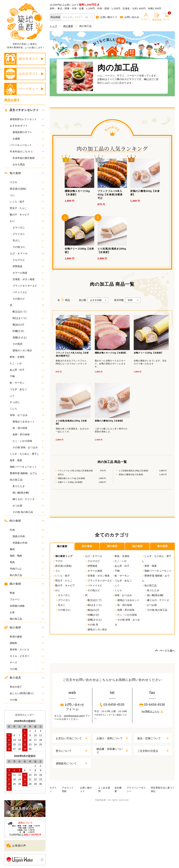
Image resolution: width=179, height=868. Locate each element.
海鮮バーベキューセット (27, 467)
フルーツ (27, 599)
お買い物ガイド (107, 17)
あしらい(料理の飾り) (27, 693)
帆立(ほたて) (28, 312)
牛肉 (12, 530)
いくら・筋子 (27, 202)
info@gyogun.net (73, 716)
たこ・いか (27, 363)
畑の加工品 (27, 619)
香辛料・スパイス (27, 650)
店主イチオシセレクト (22, 110)
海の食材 (13, 173)
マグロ (27, 182)
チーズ (27, 662)
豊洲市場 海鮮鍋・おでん (27, 473)
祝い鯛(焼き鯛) (28, 493)
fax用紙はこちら (152, 711)
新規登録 (157, 17)
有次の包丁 (27, 687)
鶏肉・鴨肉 (27, 556)
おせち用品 (28, 164)
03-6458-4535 (112, 705)
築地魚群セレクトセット (27, 119)
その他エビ (28, 299)
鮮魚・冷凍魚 (27, 357)
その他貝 (28, 344)
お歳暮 (28, 139)
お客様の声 (16, 846)
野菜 (27, 593)
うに (27, 195)
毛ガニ (28, 240)
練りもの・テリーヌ (28, 499)
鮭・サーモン (27, 383)
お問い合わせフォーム (72, 707)
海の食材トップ (63, 556)
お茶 (27, 612)
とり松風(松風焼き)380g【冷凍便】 (134, 471)
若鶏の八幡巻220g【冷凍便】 (131, 474)
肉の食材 (13, 521)
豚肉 (27, 549)
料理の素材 (27, 637)
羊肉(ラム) (27, 569)
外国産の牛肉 (28, 543)
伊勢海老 (28, 266)
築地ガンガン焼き (28, 350)
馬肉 (27, 562)
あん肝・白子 (27, 370)
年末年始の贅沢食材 (28, 158)
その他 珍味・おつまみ (28, 447)
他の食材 (13, 628)
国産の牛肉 (28, 536)
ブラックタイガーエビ (28, 286)
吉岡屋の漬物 (27, 606)
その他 (27, 669)
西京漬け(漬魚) (27, 189)
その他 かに (28, 247)
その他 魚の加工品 (28, 512)
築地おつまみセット (28, 422)
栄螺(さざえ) (28, 337)
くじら (27, 409)
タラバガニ (28, 228)
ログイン (146, 17)
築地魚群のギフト (28, 132)
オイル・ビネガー (27, 656)
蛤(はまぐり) (28, 318)
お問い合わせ (130, 17)
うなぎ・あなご (27, 389)
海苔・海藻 (27, 460)
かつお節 (28, 506)
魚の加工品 (16, 480)
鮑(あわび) (28, 325)
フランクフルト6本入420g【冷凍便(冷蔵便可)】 (75, 473)
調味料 (27, 643)
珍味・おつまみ (19, 415)
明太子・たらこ (27, 208)
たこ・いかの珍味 (28, 441)
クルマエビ (28, 260)
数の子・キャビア (27, 215)
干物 (27, 376)
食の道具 (13, 678)
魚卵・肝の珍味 (28, 434)
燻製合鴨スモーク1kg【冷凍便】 (72, 478)
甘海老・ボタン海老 (28, 279)
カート (167, 17)
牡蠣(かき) (28, 331)
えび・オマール (19, 253)
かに (12, 221)
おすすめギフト (19, 126)
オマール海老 (28, 273)
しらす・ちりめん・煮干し (27, 454)
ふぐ (27, 396)
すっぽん (27, 402)
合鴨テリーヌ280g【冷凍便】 (71, 482)
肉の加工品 (27, 575)
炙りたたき (28, 486)
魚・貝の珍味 (28, 428)
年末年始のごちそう (21, 152)
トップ (53, 26)
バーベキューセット (27, 145)
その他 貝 (92, 625)
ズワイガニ (28, 234)
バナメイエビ (28, 292)
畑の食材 (13, 584)
